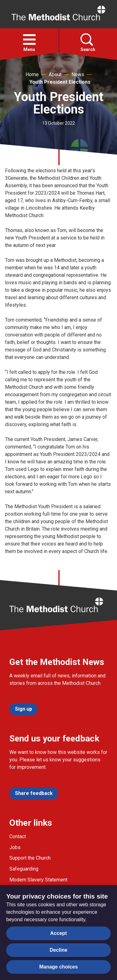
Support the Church (30, 858)
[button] (29, 39)
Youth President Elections (60, 82)
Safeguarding (24, 869)
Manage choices (59, 967)
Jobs (15, 847)
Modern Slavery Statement (38, 880)
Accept (58, 933)
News (78, 74)
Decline (58, 950)
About (55, 74)
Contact (18, 836)
